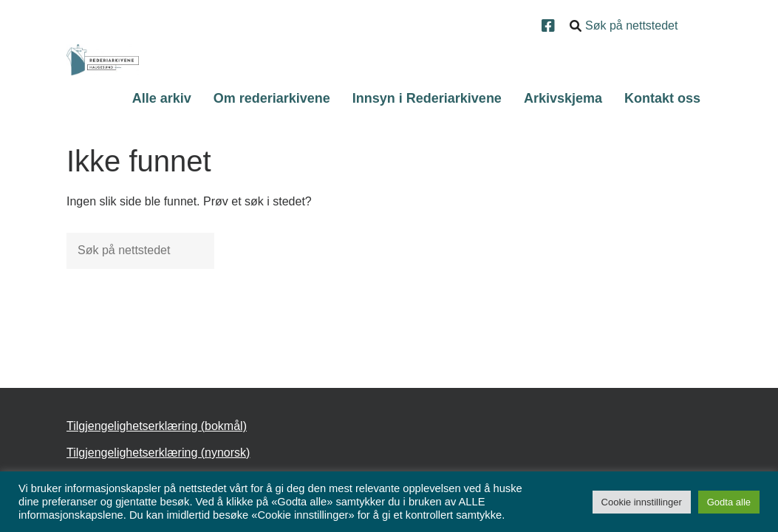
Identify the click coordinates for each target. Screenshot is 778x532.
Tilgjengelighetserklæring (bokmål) (157, 426)
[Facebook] (550, 27)
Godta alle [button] (729, 502)
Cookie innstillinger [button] (642, 502)
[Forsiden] (103, 60)
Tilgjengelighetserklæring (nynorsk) (158, 453)
